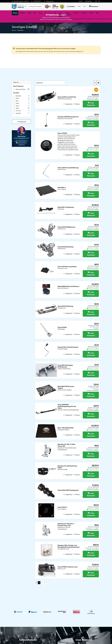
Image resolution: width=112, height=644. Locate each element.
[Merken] (77, 111)
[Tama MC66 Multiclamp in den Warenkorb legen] (91, 261)
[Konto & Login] (71, 6)
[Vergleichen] (68, 111)
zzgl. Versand (96, 103)
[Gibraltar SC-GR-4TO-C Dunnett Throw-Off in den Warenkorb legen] (91, 541)
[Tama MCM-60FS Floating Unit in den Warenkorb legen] (91, 501)
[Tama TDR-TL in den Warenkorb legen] (91, 521)
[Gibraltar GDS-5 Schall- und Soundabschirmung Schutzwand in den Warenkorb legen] (91, 561)
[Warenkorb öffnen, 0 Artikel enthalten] (94, 6)
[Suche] (36, 6)
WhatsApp (88, 1)
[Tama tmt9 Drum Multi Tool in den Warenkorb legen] (91, 111)
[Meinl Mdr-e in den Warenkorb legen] (91, 201)
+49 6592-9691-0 (37, 1)
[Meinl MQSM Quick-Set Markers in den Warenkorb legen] (91, 300)
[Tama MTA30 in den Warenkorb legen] (91, 341)
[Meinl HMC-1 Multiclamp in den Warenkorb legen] (91, 221)
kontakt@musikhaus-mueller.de (21, 1)
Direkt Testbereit (18, 93)
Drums (14, 37)
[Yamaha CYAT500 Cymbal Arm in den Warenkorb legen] (91, 131)
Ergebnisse (21, 129)
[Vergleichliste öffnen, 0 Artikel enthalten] (80, 6)
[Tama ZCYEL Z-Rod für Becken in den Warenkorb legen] (91, 361)
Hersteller (16, 100)
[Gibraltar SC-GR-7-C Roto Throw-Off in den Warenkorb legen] (91, 462)
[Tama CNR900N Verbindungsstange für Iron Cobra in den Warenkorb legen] (91, 422)
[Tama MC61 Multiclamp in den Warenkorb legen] (91, 320)
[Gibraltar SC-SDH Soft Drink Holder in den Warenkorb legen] (91, 482)
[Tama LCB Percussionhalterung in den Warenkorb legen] (91, 182)
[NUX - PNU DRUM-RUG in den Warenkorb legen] (91, 442)
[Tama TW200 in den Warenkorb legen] (91, 162)
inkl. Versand (96, 123)
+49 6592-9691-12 (22, 148)
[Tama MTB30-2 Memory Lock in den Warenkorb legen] (91, 581)
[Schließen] (110, 21)
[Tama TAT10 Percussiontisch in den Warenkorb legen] (91, 281)
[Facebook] (96, 1)
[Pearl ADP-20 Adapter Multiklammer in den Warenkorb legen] (91, 381)
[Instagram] (99, 1)
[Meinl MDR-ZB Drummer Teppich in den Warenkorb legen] (91, 402)
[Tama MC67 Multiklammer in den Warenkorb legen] (91, 241)
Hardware (20, 37)
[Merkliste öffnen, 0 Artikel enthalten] (85, 6)
